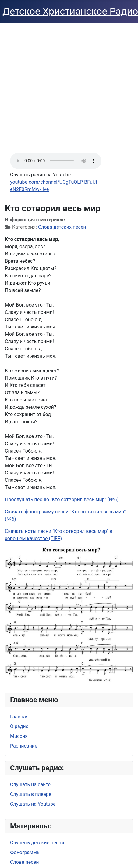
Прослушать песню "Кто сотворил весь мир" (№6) (62, 500)
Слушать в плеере (31, 794)
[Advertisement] (57, 83)
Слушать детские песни (37, 843)
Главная (19, 717)
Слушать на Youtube (33, 804)
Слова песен (24, 862)
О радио (19, 726)
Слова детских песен (62, 227)
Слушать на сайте (30, 785)
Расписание (24, 746)
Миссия (19, 736)
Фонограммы (25, 852)
